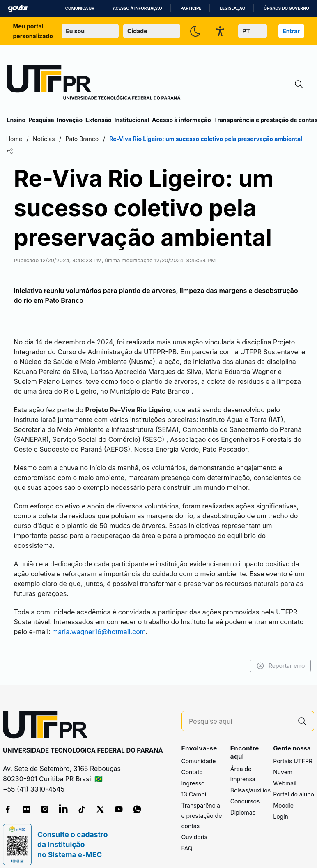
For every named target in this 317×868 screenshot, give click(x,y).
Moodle (283, 795)
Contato (192, 762)
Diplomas (243, 802)
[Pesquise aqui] (240, 712)
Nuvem (283, 762)
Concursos (245, 791)
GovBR (18, 8)
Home (15, 139)
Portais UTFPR (293, 751)
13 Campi (194, 784)
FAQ (187, 838)
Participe (191, 8)
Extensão (98, 120)
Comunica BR (80, 8)
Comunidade (199, 751)
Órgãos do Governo (286, 8)
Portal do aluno (294, 784)
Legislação (232, 8)
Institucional (132, 120)
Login (281, 807)
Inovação (70, 120)
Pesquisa (41, 120)
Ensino (16, 120)
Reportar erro (280, 656)
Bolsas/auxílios (250, 780)
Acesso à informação (138, 8)
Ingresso (193, 773)
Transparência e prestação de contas (202, 806)
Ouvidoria (195, 827)
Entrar (291, 31)
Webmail (285, 773)
